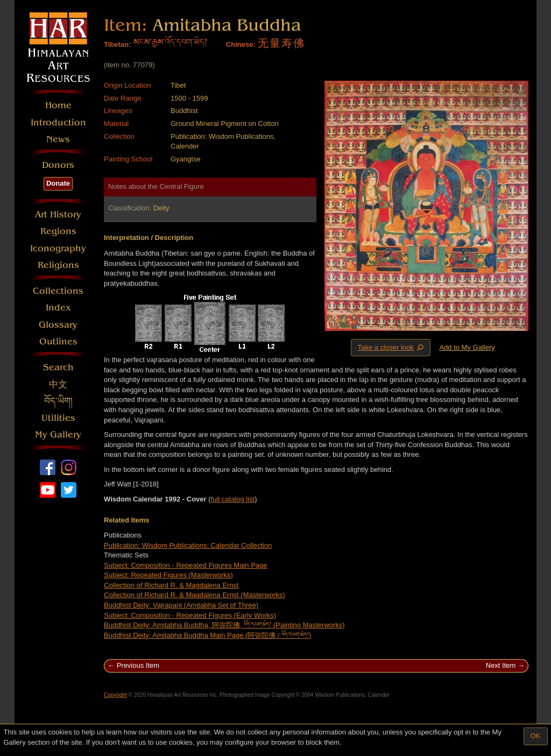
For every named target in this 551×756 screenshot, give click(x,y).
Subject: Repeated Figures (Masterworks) (168, 575)
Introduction (58, 122)
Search (58, 367)
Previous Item (138, 665)
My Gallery (58, 434)
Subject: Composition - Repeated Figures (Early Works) (190, 615)
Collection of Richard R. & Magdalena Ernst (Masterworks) (195, 595)
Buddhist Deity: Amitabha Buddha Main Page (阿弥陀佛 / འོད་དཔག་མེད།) (208, 635)
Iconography (58, 248)
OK (536, 736)
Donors (58, 165)
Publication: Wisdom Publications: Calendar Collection (188, 545)
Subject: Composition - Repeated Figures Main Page (186, 565)
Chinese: (241, 44)
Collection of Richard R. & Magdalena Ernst (171, 585)
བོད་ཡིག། (58, 401)
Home (58, 105)
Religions (58, 265)
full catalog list (233, 499)
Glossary (58, 325)
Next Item (501, 665)
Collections (58, 291)
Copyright (115, 695)
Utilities (58, 418)
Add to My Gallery (467, 347)
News (58, 139)
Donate (58, 183)
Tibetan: (117, 44)
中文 (58, 384)
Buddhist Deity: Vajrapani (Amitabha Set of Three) (181, 605)
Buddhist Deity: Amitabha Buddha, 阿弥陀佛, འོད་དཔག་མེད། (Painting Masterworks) (224, 625)
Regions (58, 231)
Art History (58, 214)
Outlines (58, 341)
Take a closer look (392, 347)
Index (58, 308)
